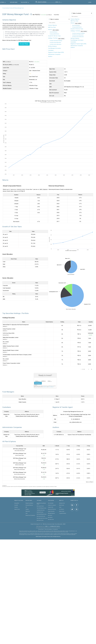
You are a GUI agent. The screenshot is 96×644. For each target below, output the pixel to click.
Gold (27, 513)
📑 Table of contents (76, 13)
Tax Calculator (51, 503)
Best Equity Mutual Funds (42, 514)
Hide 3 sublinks (84, 31)
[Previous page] (89, 369)
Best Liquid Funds (40, 506)
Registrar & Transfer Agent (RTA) (79, 44)
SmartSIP (16, 505)
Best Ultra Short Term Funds (42, 518)
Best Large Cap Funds (41, 516)
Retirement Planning (52, 509)
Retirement (28, 511)
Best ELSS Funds (40, 512)
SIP (26, 507)
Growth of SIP (51, 507)
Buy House (50, 515)
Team (60, 507)
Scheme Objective (75, 19)
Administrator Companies (77, 46)
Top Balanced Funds (41, 510)
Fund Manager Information (77, 40)
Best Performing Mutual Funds (41, 504)
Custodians (73, 42)
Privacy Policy (45, 387)
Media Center (62, 511)
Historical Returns (76, 25)
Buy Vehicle (50, 517)
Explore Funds (17, 509)
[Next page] (92, 369)
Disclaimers (56, 529)
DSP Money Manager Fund (18, 8)
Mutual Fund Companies (30, 515)
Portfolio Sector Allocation (78, 37)
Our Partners (62, 509)
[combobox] (44, 2)
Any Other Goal (51, 519)
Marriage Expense (51, 513)
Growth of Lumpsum (52, 505)
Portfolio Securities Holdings (78, 33)
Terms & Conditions (48, 529)
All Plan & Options (75, 38)
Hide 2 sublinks (78, 23)
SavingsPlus (17, 503)
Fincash (4, 8)
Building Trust (62, 503)
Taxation (27, 509)
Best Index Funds (40, 520)
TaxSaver (16, 507)
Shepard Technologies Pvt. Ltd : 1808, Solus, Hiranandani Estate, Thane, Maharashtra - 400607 (48, 524)
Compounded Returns (77, 27)
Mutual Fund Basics (29, 503)
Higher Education (51, 511)
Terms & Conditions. (51, 387)
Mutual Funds (9, 8)
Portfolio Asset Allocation (78, 35)
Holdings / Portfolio (75, 31)
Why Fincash (62, 505)
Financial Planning (29, 505)
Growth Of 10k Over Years (77, 29)
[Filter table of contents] (81, 16)
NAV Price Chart (75, 21)
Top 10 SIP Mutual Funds (41, 508)
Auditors (73, 47)
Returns (73, 23)
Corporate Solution (63, 513)
